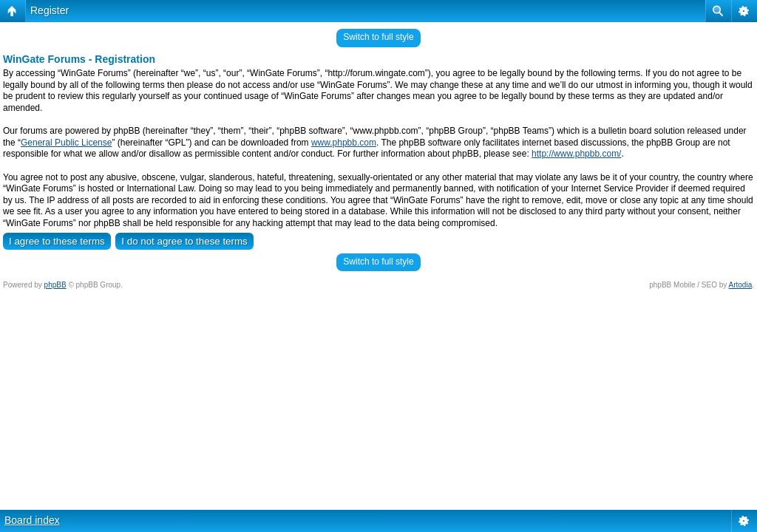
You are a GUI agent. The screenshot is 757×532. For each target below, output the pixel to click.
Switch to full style (378, 37)
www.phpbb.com (344, 143)
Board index (32, 520)
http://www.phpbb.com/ (576, 154)
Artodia (741, 285)
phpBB (55, 285)
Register (50, 10)
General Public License (66, 143)
